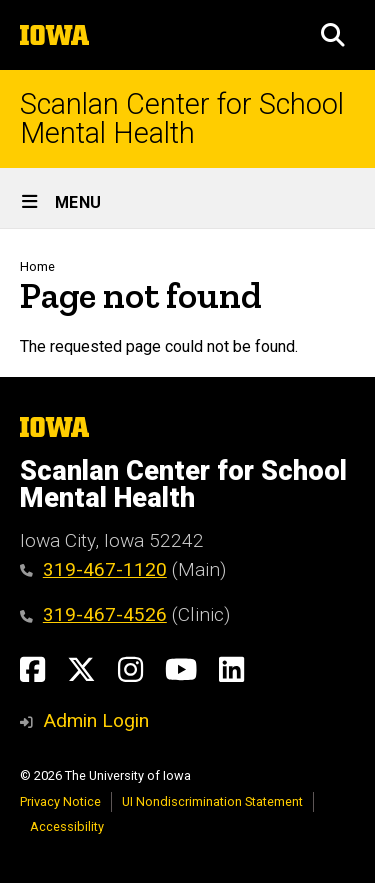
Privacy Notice (60, 801)
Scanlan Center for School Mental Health (182, 119)
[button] (333, 35)
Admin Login (96, 720)
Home (37, 266)
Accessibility (67, 826)
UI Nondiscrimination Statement (212, 801)
